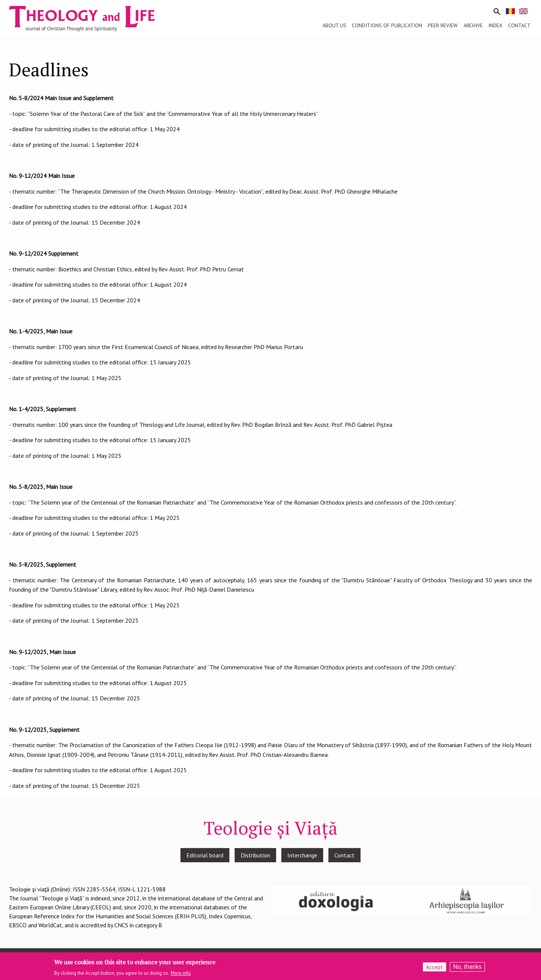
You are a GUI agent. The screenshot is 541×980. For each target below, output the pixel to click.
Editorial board (205, 855)
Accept (435, 968)
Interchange (302, 855)
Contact (344, 855)
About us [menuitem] (334, 25)
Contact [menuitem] (519, 25)
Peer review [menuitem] (443, 25)
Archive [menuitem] (473, 25)
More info (181, 974)
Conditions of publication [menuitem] (387, 25)
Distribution (255, 855)
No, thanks (467, 968)
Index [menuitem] (495, 25)
